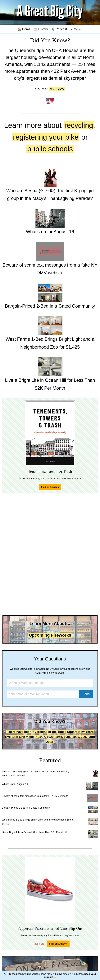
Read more (39, 944)
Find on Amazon (50, 487)
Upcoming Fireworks (50, 635)
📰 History (41, 29)
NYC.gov (57, 89)
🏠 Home (24, 29)
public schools (50, 149)
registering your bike (46, 137)
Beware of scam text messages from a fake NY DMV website (35, 796)
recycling (79, 125)
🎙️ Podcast (59, 29)
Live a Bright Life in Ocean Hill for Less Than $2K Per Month (35, 832)
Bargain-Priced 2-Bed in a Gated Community (26, 808)
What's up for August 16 (15, 784)
